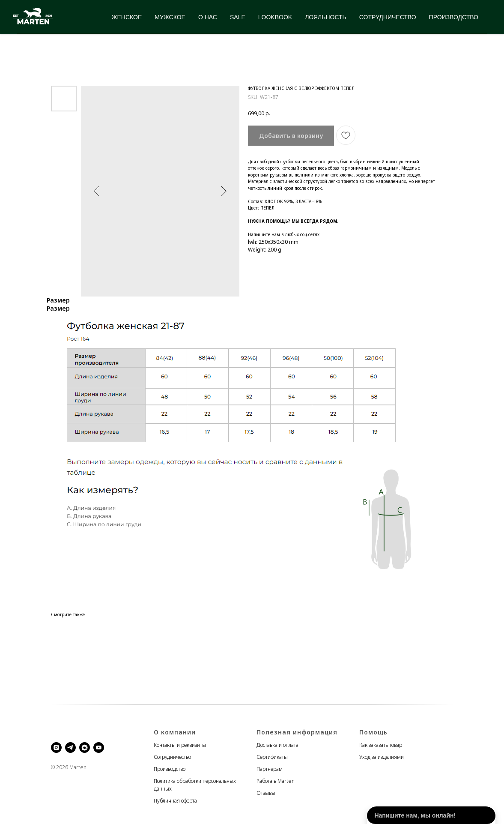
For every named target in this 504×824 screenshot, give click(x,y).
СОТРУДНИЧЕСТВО (388, 17)
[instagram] (56, 748)
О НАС (208, 17)
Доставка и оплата (277, 745)
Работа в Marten (276, 781)
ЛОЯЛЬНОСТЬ (326, 17)
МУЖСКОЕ (170, 17)
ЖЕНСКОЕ (127, 17)
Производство (170, 769)
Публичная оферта (175, 801)
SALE (238, 17)
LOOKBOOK (275, 17)
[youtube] (99, 748)
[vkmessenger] (85, 748)
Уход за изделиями (382, 757)
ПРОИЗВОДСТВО (454, 17)
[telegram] (70, 748)
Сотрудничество (172, 757)
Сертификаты (272, 757)
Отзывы (266, 793)
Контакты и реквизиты (180, 745)
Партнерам (270, 769)
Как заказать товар (381, 745)
